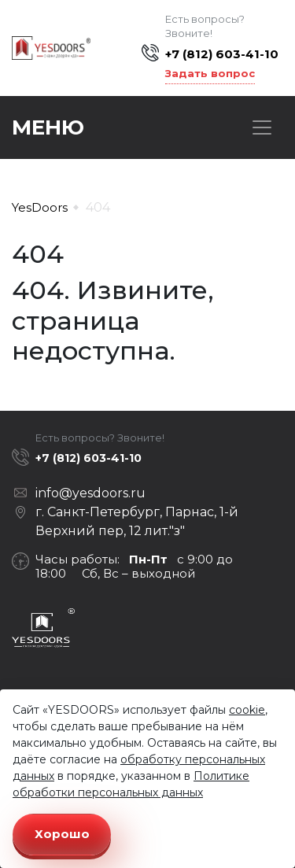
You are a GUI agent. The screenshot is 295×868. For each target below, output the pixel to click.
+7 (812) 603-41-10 (222, 54)
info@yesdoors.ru (90, 493)
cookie (247, 710)
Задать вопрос (210, 73)
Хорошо (62, 834)
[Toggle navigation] (262, 127)
